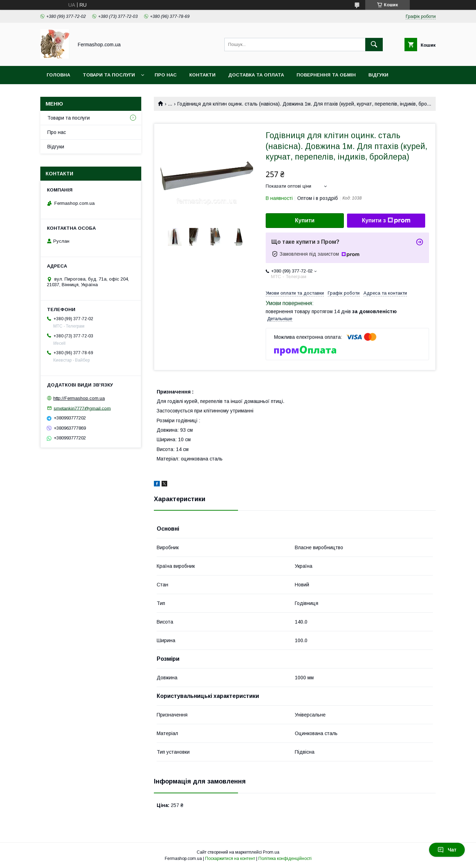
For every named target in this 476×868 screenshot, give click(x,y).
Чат (447, 850)
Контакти (202, 75)
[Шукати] (374, 45)
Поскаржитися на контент (230, 859)
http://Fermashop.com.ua (79, 398)
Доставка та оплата (256, 75)
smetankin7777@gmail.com (82, 408)
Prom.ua (271, 852)
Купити (305, 220)
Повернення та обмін (326, 75)
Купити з (386, 221)
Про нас (166, 75)
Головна (58, 75)
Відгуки (378, 75)
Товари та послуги (109, 75)
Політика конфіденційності (285, 859)
